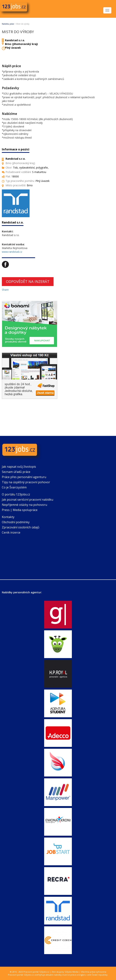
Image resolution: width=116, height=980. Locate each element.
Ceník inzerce (11, 532)
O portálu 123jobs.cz (16, 494)
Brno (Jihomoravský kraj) (21, 44)
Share (5, 290)
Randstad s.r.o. (15, 40)
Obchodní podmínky (16, 522)
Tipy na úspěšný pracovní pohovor (26, 482)
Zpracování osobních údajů (21, 527)
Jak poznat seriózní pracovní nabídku (28, 500)
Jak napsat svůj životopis (19, 467)
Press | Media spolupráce (20, 510)
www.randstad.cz (12, 252)
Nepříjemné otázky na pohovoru (24, 505)
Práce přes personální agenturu (24, 477)
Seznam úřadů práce (16, 472)
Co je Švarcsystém (14, 487)
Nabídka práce (8, 24)
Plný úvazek (13, 48)
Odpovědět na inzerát (28, 281)
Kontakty (8, 517)
